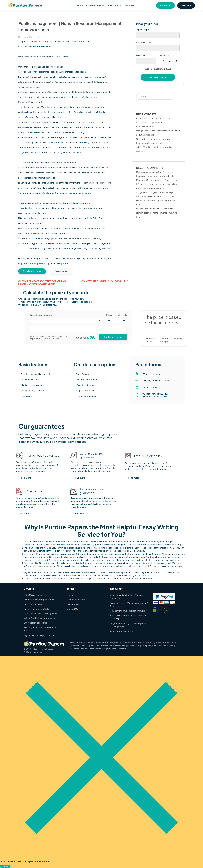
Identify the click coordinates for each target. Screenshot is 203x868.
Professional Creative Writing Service (41, 613)
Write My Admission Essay (36, 595)
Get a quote (61, 271)
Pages (163, 55)
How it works (114, 5)
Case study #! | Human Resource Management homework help (156, 200)
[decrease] (163, 61)
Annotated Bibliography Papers (39, 600)
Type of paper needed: (41, 315)
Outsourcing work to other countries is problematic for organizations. (42, 283)
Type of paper (143, 30)
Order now (186, 5)
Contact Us (129, 5)
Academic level (144, 42)
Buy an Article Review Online (37, 609)
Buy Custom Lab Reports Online (39, 635)
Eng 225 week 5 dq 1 (146, 127)
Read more (25, 478)
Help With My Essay (33, 604)
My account (165, 5)
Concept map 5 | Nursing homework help (105, 281)
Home (80, 5)
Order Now (5, 866)
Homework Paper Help (29, 37)
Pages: (110, 315)
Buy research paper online (36, 623)
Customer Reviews (96, 5)
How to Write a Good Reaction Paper (128, 611)
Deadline (140, 55)
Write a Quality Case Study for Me (40, 618)
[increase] (176, 61)
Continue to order (32, 271)
